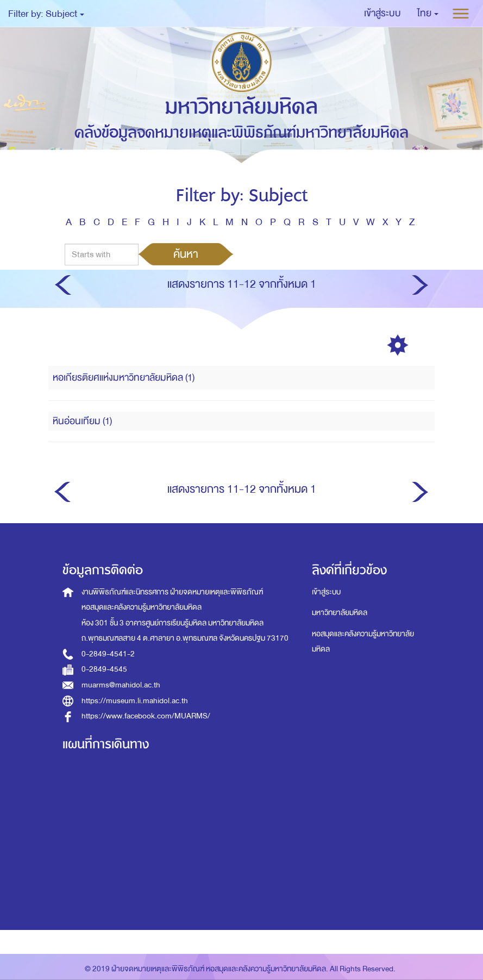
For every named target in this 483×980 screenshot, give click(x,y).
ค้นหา (186, 254)
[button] (428, 14)
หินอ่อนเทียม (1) (82, 421)
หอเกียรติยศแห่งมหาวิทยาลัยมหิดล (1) (124, 378)
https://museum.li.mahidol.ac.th (135, 701)
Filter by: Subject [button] (46, 14)
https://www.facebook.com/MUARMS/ (146, 716)
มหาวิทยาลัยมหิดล (340, 613)
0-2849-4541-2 (108, 654)
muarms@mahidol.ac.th (121, 685)
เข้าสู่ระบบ (326, 592)
